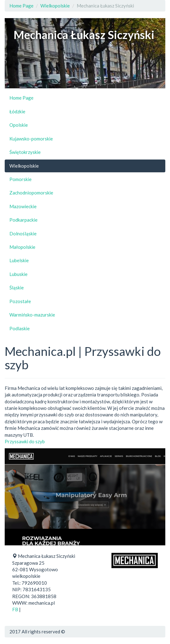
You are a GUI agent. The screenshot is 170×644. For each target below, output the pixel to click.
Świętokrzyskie (25, 152)
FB (15, 609)
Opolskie (19, 125)
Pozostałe (20, 301)
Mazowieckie (23, 206)
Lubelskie (19, 260)
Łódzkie (17, 111)
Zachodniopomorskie (31, 193)
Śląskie (17, 288)
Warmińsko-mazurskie (32, 315)
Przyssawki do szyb (25, 441)
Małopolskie (22, 247)
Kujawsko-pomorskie (31, 139)
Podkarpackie (23, 220)
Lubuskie (18, 274)
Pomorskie (21, 179)
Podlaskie (20, 328)
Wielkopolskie (55, 6)
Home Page (21, 6)
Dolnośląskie (23, 234)
